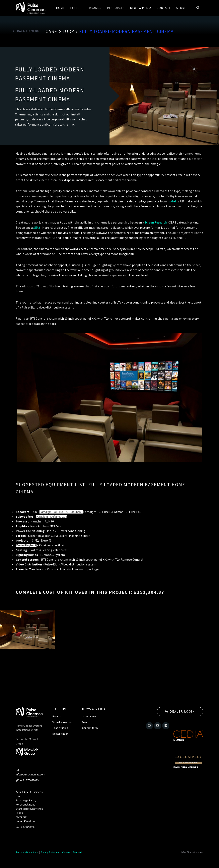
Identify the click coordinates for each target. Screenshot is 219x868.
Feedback (78, 852)
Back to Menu (26, 31)
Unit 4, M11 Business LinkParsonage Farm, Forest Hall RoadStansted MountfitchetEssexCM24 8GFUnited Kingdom (29, 807)
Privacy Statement (50, 852)
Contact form (90, 728)
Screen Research (156, 222)
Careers (66, 852)
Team (85, 722)
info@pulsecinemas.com (30, 773)
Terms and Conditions (27, 852)
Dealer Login (180, 711)
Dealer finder (60, 734)
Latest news (89, 716)
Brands (57, 716)
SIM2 (37, 227)
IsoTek (172, 201)
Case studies (60, 728)
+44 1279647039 (27, 780)
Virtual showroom (63, 722)
